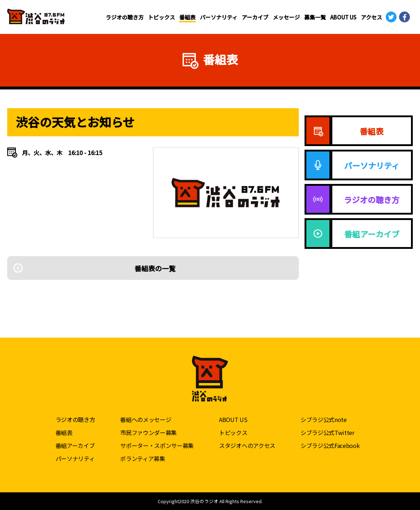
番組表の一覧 (153, 268)
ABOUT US (343, 17)
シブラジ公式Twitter (327, 432)
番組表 (187, 17)
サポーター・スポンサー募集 (157, 445)
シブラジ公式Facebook (330, 445)
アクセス (371, 17)
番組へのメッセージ (146, 419)
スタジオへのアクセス (247, 445)
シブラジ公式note (324, 419)
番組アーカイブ (75, 445)
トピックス (161, 17)
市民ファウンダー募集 (148, 432)
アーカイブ (255, 17)
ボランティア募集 (143, 458)
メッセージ (286, 17)
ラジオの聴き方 (125, 17)
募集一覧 (315, 17)
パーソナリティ (219, 17)
